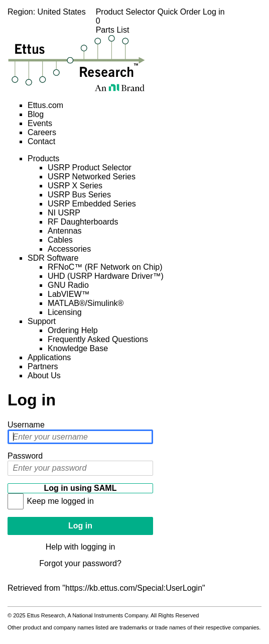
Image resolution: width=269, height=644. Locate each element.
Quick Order (180, 12)
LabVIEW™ (69, 294)
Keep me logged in (60, 501)
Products (43, 158)
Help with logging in (81, 547)
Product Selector (127, 12)
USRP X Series (75, 186)
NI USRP (64, 213)
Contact (41, 141)
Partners (43, 366)
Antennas (65, 231)
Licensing (65, 312)
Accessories (69, 249)
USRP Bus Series (79, 195)
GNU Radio (68, 285)
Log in (214, 12)
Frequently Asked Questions (98, 339)
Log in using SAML (81, 488)
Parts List (160, 25)
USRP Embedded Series (92, 204)
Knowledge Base (78, 348)
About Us (44, 375)
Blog (36, 114)
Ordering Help (73, 330)
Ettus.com (45, 105)
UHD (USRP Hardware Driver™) (106, 276)
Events (40, 123)
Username (26, 425)
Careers (42, 132)
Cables (60, 240)
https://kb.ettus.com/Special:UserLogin (134, 588)
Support (42, 321)
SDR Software (53, 258)
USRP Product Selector (90, 168)
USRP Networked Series (92, 177)
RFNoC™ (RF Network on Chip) (105, 267)
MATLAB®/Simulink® (86, 303)
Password (25, 456)
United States (62, 12)
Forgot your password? (80, 563)
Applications (49, 357)
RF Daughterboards (83, 222)
